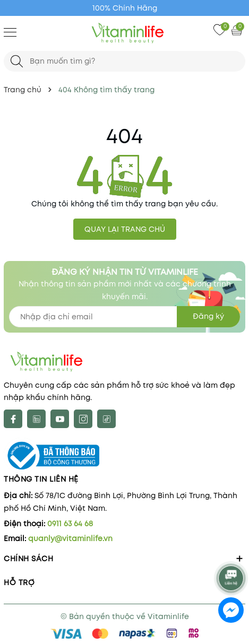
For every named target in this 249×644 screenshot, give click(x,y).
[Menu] (10, 32)
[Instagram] (83, 419)
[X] (36, 419)
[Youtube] (60, 419)
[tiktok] (106, 419)
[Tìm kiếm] (17, 61)
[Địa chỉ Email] (124, 317)
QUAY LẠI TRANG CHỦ (125, 229)
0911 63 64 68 (70, 524)
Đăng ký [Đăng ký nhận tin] (208, 316)
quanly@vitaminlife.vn (70, 538)
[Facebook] (13, 419)
